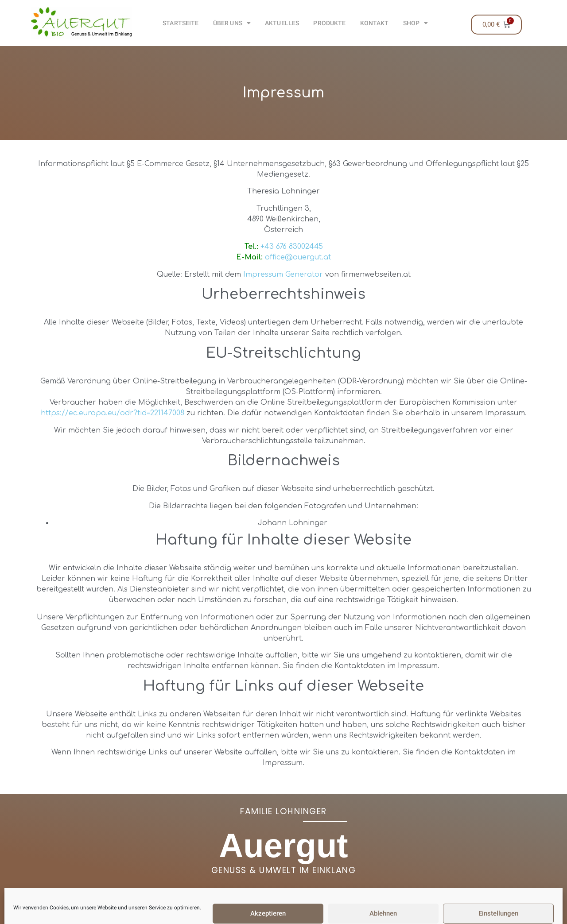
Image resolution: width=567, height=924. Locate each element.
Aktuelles (282, 23)
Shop (416, 23)
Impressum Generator (283, 274)
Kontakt (375, 23)
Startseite (181, 23)
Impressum (249, 915)
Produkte (329, 23)
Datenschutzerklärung (321, 915)
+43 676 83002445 (292, 247)
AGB (213, 915)
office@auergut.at (298, 257)
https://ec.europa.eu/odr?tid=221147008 (113, 413)
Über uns (232, 23)
